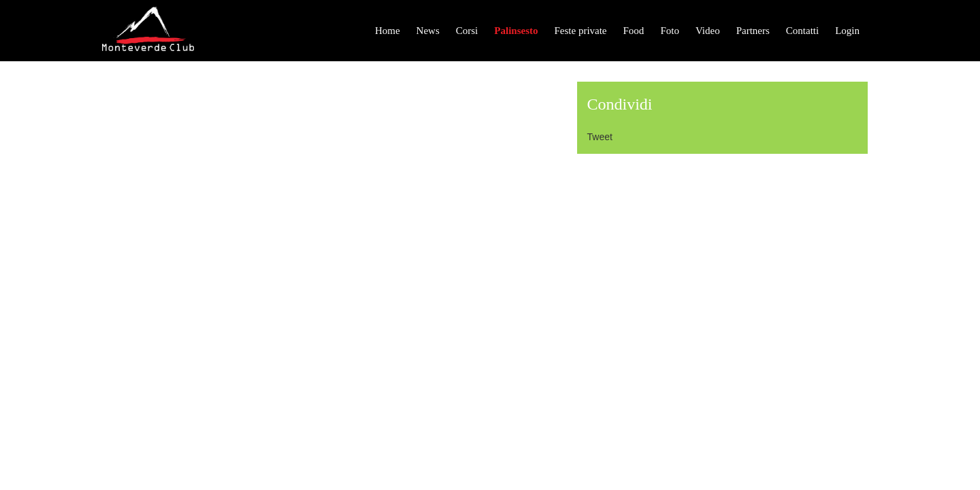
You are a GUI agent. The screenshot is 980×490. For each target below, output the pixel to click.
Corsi (467, 31)
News (428, 31)
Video (708, 31)
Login (847, 31)
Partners (753, 31)
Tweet (600, 137)
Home (388, 31)
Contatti (802, 31)
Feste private (580, 31)
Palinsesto (516, 31)
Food (634, 31)
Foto (670, 31)
